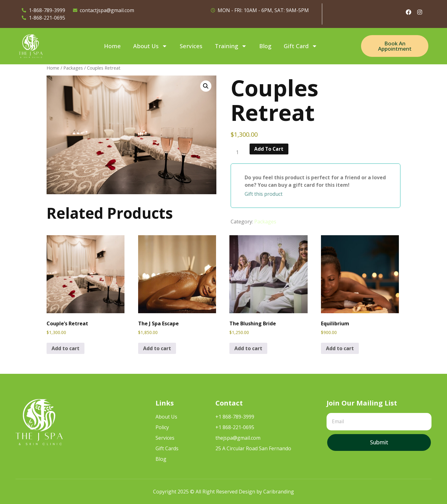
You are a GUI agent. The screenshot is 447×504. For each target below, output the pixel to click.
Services (191, 46)
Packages (73, 68)
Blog (265, 46)
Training (231, 46)
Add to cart (270, 149)
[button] (206, 86)
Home (112, 46)
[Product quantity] (240, 153)
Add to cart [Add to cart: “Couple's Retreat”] (65, 348)
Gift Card (300, 46)
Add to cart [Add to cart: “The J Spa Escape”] (157, 348)
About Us (150, 46)
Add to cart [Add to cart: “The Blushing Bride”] (248, 348)
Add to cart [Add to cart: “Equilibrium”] (340, 348)
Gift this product (264, 194)
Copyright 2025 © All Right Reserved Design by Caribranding (223, 492)
